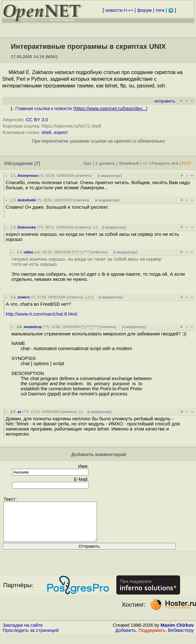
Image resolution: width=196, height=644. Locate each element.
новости (114, 10)
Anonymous (28, 176)
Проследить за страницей (31, 638)
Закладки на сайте (23, 633)
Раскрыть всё (165, 163)
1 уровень (105, 163)
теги (160, 10)
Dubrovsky (27, 227)
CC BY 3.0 (37, 120)
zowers (24, 297)
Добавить (126, 638)
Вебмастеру (181, 638)
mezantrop (33, 327)
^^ (80, 252)
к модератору (110, 176)
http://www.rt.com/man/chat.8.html (41, 314)
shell (46, 132)
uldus (29, 252)
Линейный (129, 163)
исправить (165, 101)
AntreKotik (27, 200)
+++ (129, 10)
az (19, 412)
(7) (37, 163)
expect (61, 132)
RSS (186, 163)
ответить (83, 176)
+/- (145, 163)
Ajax (87, 163)
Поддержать (152, 638)
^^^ (87, 252)
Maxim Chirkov (177, 633)
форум (144, 10)
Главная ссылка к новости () (81, 109)
